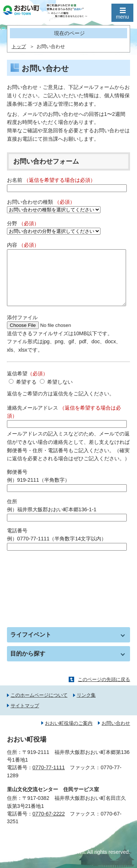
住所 (12, 512)
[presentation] (62, 579)
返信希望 (27, 384)
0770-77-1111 (49, 778)
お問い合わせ (116, 734)
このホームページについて (39, 706)
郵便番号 (17, 483)
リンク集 (86, 706)
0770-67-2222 (49, 825)
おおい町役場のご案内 (69, 734)
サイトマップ (25, 717)
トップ (19, 47)
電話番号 (17, 541)
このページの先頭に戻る (104, 690)
